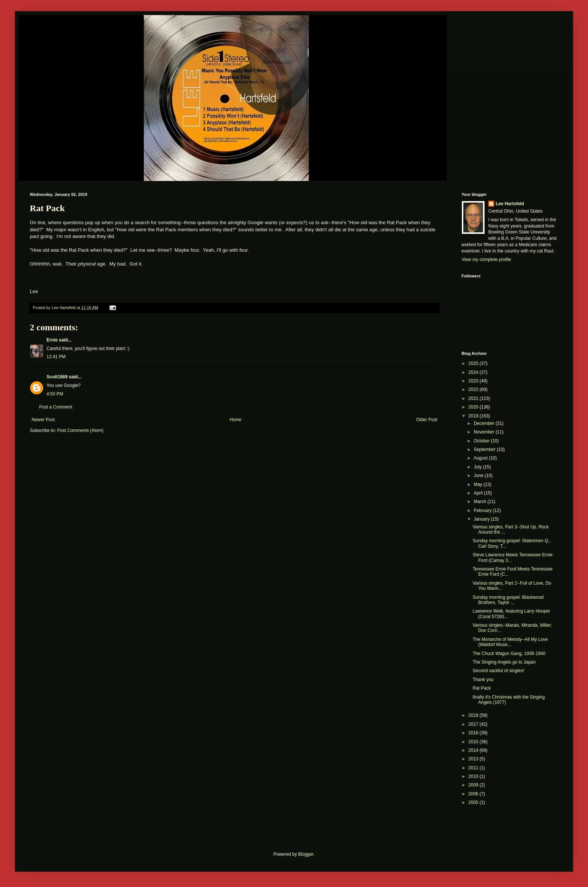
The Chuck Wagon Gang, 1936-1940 (509, 654)
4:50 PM (55, 394)
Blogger (306, 854)
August (481, 458)
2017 (474, 724)
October (482, 441)
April (479, 493)
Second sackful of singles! (498, 671)
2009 (474, 785)
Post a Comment (56, 407)
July (478, 467)
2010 (474, 776)
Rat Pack (482, 688)
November (485, 432)
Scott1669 (57, 377)
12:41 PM (56, 357)
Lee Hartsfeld (510, 204)
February (483, 511)
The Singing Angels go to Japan (504, 662)
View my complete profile (486, 260)
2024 (474, 372)
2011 (474, 768)
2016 (474, 733)
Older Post (427, 420)
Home (236, 420)
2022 (474, 390)
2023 (474, 381)
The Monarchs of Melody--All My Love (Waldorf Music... (510, 642)
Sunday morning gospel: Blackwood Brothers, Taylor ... (508, 600)
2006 (474, 794)
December (485, 423)
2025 (474, 363)
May (479, 484)
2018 (474, 715)
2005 (474, 802)
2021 (474, 398)
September (485, 449)
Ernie (52, 340)
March (481, 502)
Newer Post (43, 420)
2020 (474, 407)
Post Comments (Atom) (80, 430)
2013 (474, 759)
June (479, 476)
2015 (474, 742)
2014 (474, 750)
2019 (474, 416)
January (482, 519)
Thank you (483, 680)
